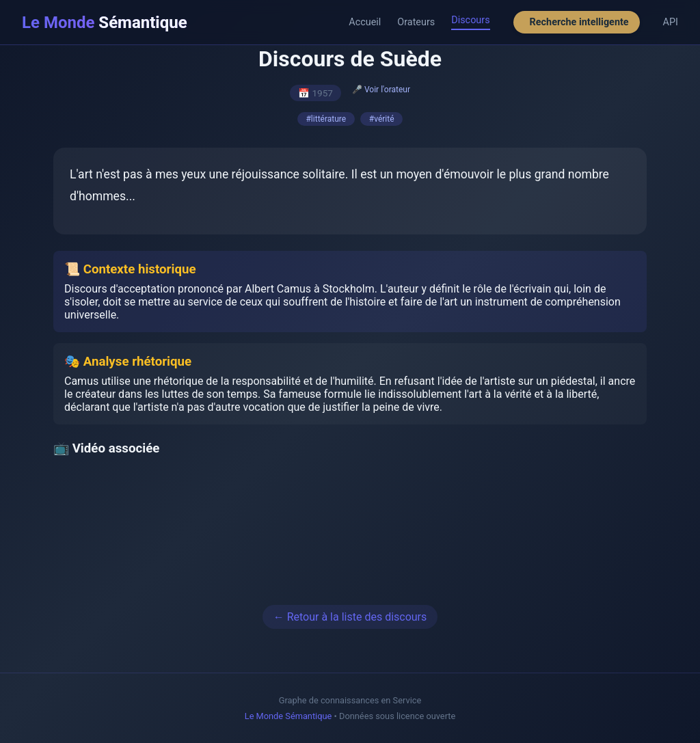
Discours (470, 20)
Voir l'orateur (387, 90)
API (671, 22)
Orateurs (416, 22)
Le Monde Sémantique (288, 716)
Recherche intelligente (579, 22)
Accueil (365, 22)
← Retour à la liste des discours (350, 617)
